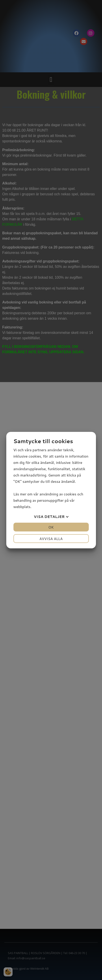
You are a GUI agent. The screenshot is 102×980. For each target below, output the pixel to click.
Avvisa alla (51, 539)
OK (51, 527)
